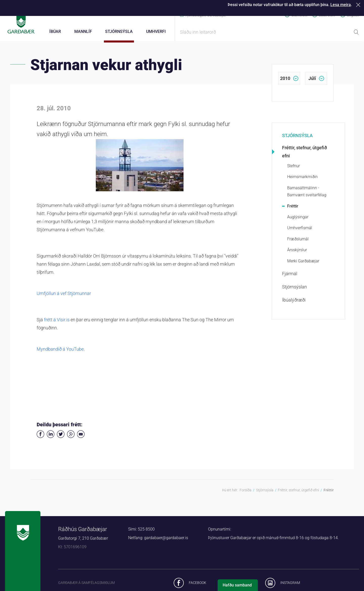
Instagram (290, 585)
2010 (285, 81)
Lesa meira (341, 5)
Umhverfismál (300, 231)
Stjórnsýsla (297, 139)
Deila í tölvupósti (81, 437)
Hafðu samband (237, 585)
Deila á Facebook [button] (40, 437)
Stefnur (293, 169)
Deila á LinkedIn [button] (51, 437)
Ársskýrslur (297, 253)
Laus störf (327, 15)
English (353, 15)
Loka (359, 5)
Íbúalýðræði (294, 303)
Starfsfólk (299, 15)
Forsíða (246, 493)
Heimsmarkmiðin (302, 180)
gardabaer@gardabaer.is (166, 541)
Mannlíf (83, 31)
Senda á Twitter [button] (61, 437)
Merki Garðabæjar (303, 264)
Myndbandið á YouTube (60, 352)
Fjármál (290, 277)
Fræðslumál (298, 242)
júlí (312, 81)
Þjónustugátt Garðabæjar (206, 15)
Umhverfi (156, 31)
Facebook (198, 585)
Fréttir (293, 209)
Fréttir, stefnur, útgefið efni (304, 155)
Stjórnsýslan (294, 290)
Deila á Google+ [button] (71, 437)
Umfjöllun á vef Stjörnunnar (64, 296)
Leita (356, 32)
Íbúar (55, 31)
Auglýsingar (298, 220)
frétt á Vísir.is (57, 323)
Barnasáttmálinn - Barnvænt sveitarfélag (307, 194)
